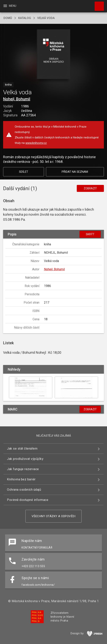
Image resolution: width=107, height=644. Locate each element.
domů (8, 18)
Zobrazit (90, 188)
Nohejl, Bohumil (17, 99)
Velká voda (46, 18)
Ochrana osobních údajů (24, 490)
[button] (54, 55)
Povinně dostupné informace (28, 500)
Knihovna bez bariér (21, 479)
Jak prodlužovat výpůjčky (25, 459)
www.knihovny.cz (36, 143)
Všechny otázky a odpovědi (54, 516)
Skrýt (90, 234)
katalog (25, 18)
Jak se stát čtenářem (22, 449)
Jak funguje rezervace (23, 469)
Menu (10, 6)
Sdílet (24, 172)
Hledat (98, 4)
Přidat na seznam (75, 172)
